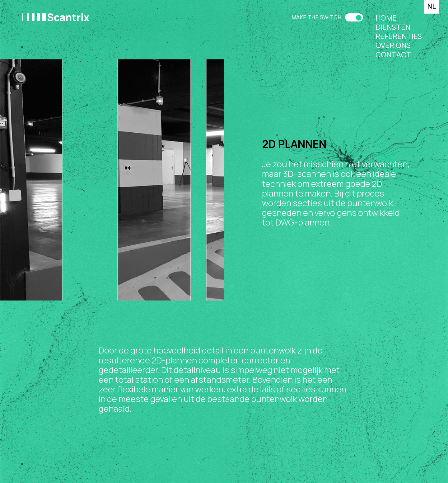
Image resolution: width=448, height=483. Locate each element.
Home (386, 18)
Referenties (399, 36)
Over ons (393, 45)
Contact (393, 55)
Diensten (393, 27)
